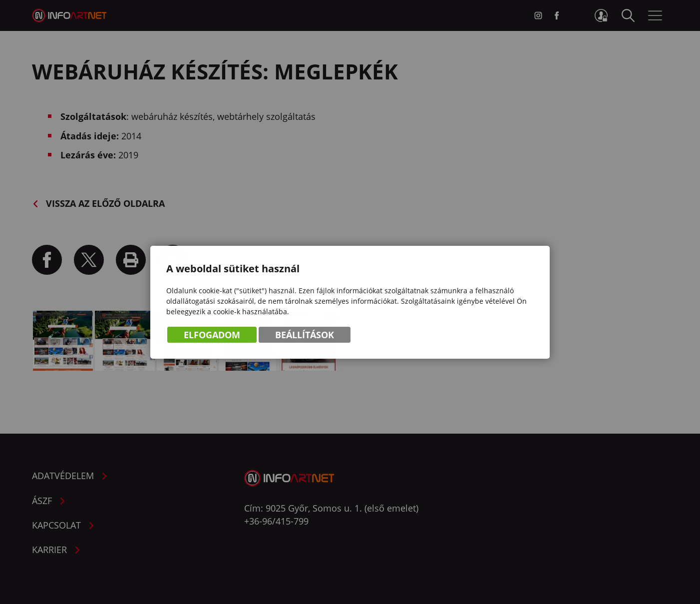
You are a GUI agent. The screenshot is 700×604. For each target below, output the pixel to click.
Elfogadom (212, 335)
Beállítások (305, 335)
